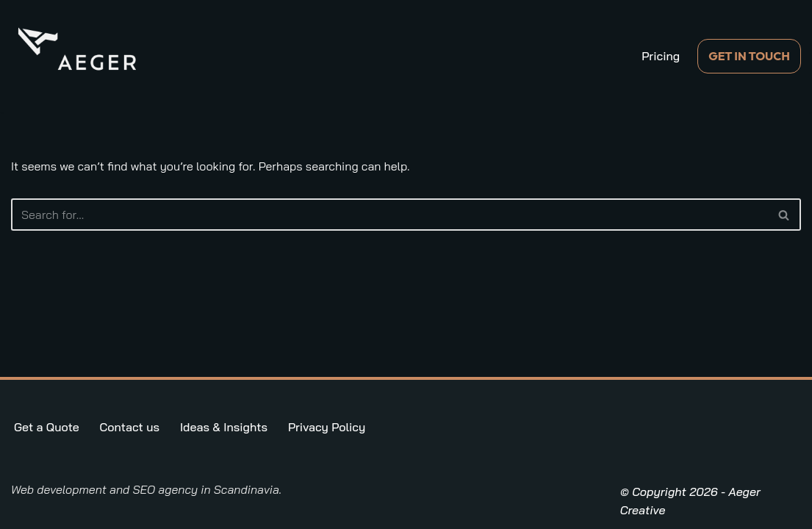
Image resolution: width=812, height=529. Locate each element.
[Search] (389, 215)
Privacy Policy (327, 427)
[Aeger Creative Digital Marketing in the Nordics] (77, 49)
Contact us (130, 427)
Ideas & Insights (224, 427)
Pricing (661, 56)
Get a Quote (47, 427)
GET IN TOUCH (749, 56)
